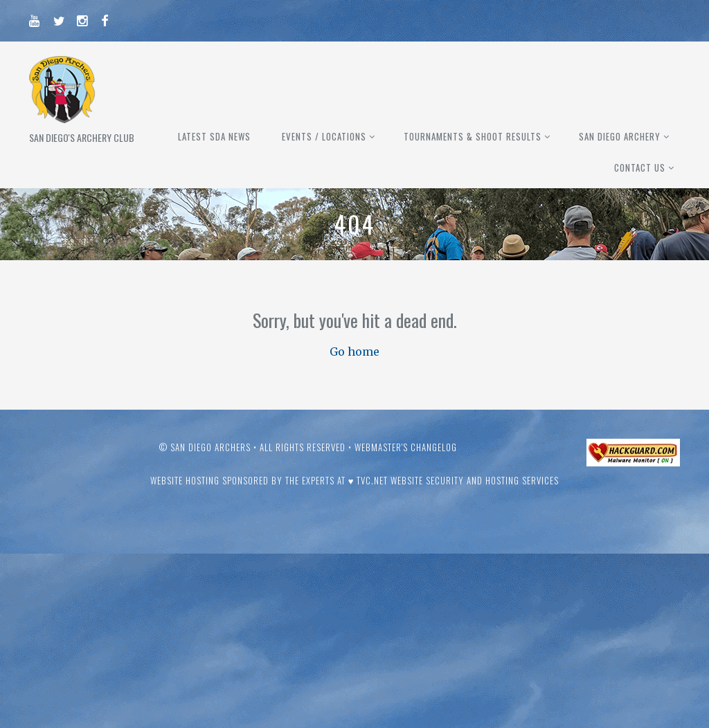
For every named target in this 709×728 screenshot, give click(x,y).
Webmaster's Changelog (406, 447)
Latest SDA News (214, 136)
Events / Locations (324, 136)
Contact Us (640, 167)
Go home (354, 352)
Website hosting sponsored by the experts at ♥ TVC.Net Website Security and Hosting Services (355, 480)
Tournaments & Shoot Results (473, 136)
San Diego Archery (620, 136)
